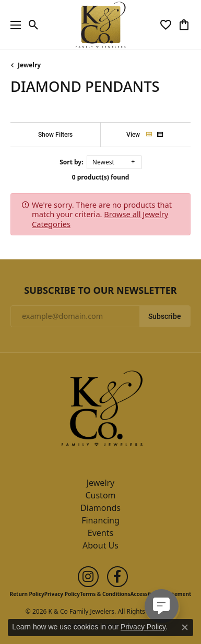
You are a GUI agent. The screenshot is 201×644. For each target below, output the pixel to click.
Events (100, 533)
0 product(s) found (101, 177)
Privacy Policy (62, 594)
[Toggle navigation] (13, 25)
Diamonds (100, 508)
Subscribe (165, 316)
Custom (100, 495)
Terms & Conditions (105, 594)
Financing (100, 520)
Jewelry (29, 65)
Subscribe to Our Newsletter (100, 291)
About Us (100, 545)
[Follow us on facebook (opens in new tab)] (117, 577)
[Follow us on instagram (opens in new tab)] (88, 577)
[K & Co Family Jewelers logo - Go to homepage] (100, 25)
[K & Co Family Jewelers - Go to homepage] (101, 412)
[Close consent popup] (185, 627)
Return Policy (27, 594)
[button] (34, 25)
